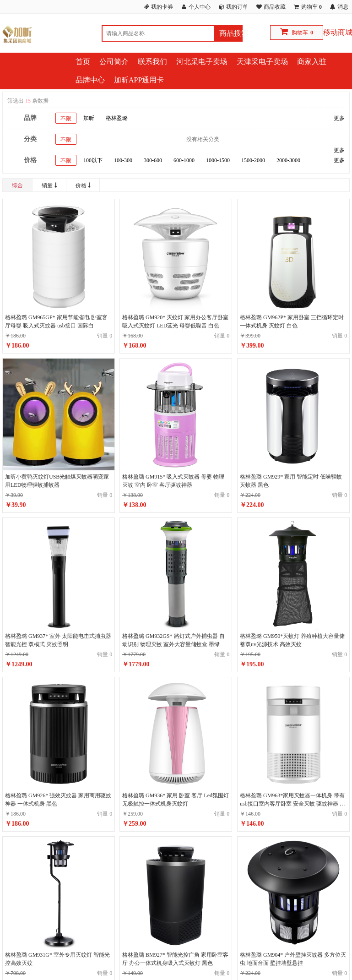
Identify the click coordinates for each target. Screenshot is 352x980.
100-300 (123, 160)
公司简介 (114, 62)
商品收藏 (275, 7)
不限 (66, 119)
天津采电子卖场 (262, 62)
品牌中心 (90, 80)
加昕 (89, 118)
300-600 (153, 160)
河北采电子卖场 (202, 62)
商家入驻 (312, 62)
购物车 (300, 33)
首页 (83, 62)
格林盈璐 (117, 118)
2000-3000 (288, 160)
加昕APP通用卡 (139, 80)
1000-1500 (218, 160)
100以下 (93, 160)
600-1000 (184, 160)
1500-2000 (253, 160)
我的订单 (237, 7)
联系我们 (152, 62)
